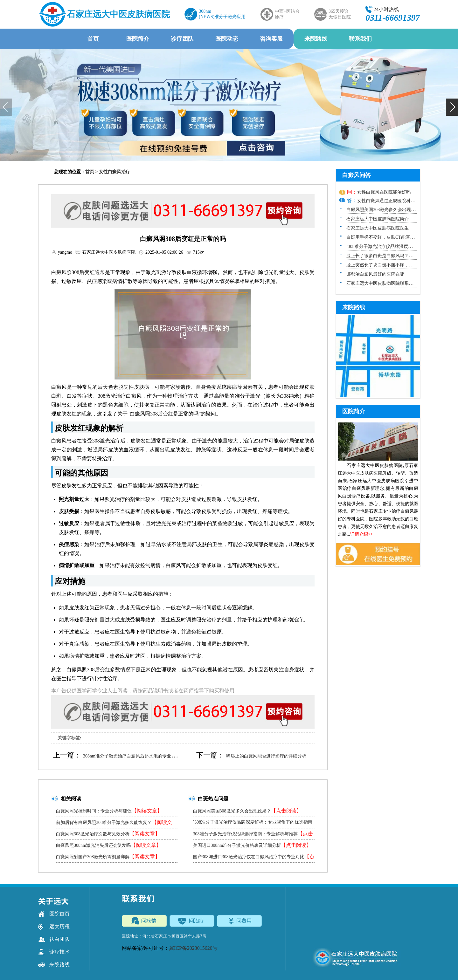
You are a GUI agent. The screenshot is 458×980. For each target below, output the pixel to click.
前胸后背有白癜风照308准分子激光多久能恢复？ (114, 824)
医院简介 (138, 39)
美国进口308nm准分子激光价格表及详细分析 (252, 845)
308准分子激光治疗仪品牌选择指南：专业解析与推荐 (253, 835)
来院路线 (316, 39)
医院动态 (227, 39)
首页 (93, 39)
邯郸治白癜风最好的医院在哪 (375, 274)
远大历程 (54, 927)
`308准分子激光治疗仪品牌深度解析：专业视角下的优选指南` (253, 824)
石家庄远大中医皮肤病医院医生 (378, 228)
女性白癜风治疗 (114, 172)
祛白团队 (54, 939)
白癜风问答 (357, 175)
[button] (452, 107)
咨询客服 (271, 39)
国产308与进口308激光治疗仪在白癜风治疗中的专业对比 (254, 858)
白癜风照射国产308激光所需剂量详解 (108, 857)
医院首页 (54, 914)
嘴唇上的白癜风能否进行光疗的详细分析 (266, 756)
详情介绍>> (362, 534)
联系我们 (360, 39)
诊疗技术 (54, 952)
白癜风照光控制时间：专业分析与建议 (109, 811)
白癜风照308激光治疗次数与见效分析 (108, 834)
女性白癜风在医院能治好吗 (384, 192)
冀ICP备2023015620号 (193, 948)
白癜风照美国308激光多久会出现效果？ (247, 811)
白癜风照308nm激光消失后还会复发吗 (109, 845)
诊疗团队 (182, 39)
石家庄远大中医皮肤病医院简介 (378, 219)
